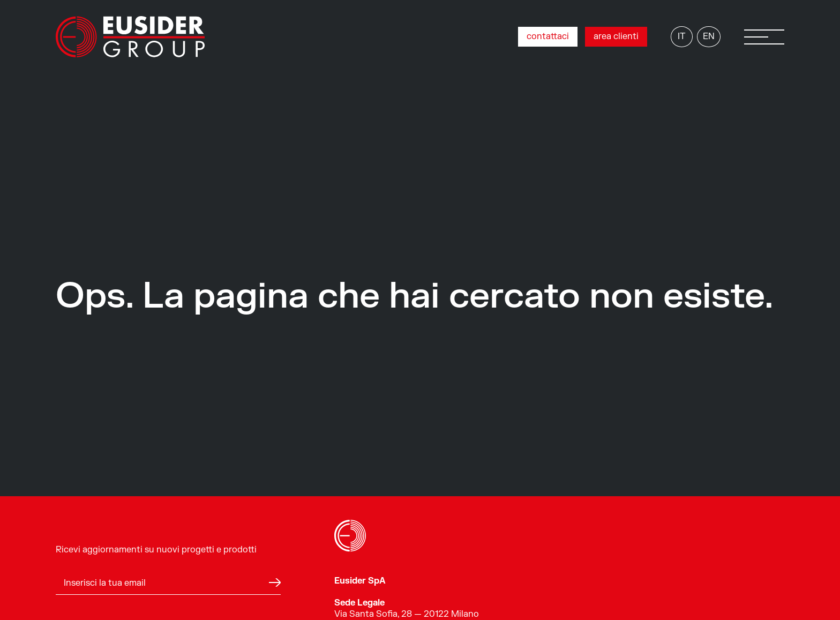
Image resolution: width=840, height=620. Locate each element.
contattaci (548, 36)
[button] (764, 37)
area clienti (616, 36)
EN (709, 36)
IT (682, 36)
